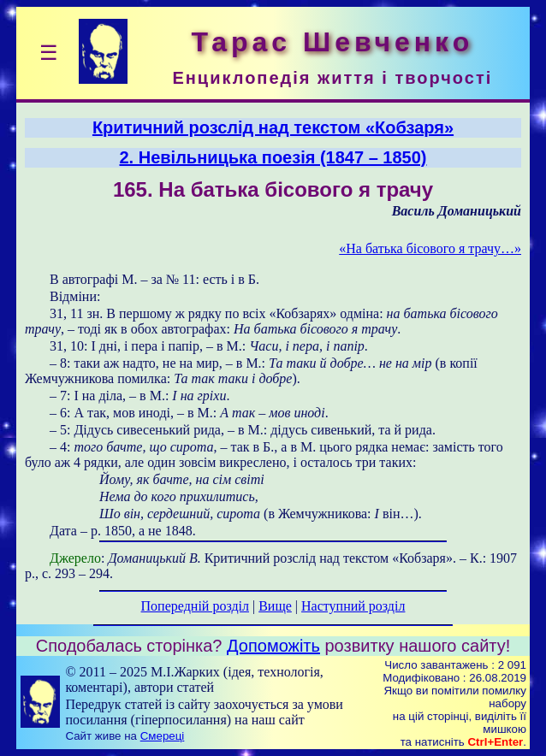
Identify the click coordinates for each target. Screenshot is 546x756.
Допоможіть (273, 646)
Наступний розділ (353, 606)
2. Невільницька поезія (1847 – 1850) (273, 157)
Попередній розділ (195, 606)
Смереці (163, 736)
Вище (275, 606)
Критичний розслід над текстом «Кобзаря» (273, 127)
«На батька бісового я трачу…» (430, 248)
